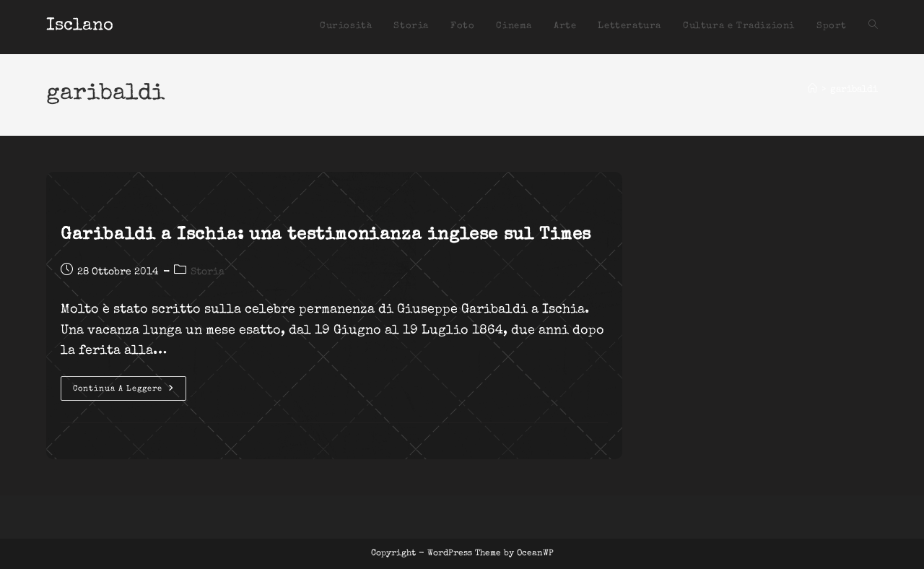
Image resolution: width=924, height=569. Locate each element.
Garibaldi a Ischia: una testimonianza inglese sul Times (326, 235)
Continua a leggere (130, 392)
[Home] (812, 90)
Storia (208, 272)
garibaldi (854, 90)
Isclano (80, 26)
